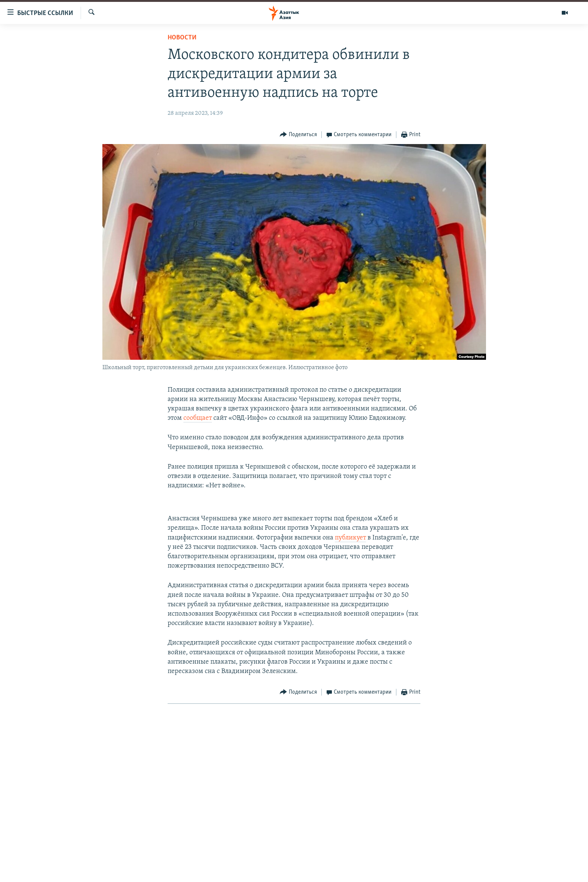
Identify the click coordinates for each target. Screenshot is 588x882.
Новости (182, 38)
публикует (350, 538)
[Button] (298, 135)
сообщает (198, 418)
